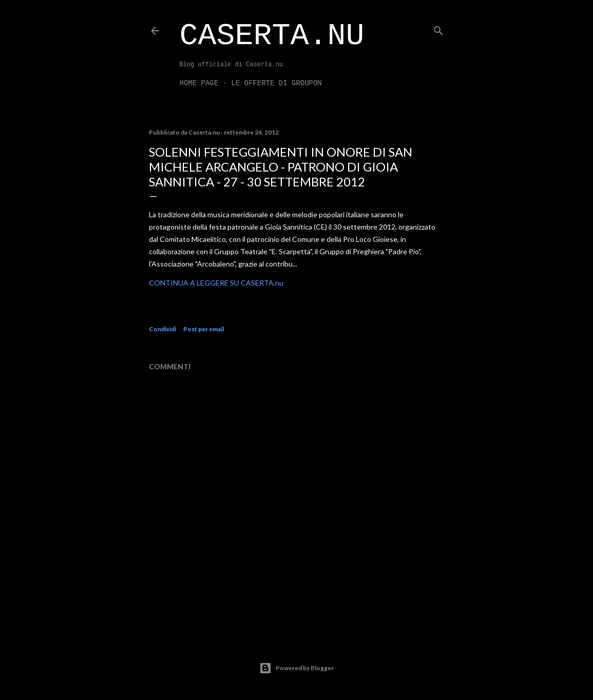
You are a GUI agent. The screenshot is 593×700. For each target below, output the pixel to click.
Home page (199, 83)
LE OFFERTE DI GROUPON (276, 83)
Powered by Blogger (296, 668)
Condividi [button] (162, 329)
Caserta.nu (272, 36)
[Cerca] (438, 29)
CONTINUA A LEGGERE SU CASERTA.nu (216, 283)
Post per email (204, 329)
